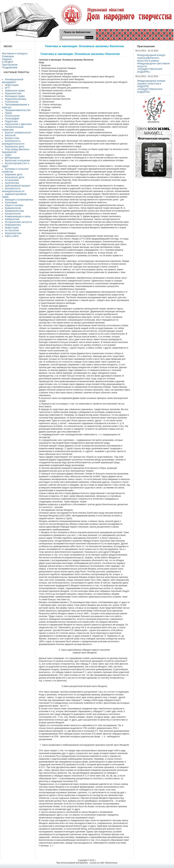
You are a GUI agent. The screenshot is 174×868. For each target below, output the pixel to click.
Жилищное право (15, 96)
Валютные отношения (17, 160)
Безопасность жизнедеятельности (13, 142)
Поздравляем (10, 67)
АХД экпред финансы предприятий (16, 151)
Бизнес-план (12, 138)
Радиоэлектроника (15, 99)
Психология (12, 102)
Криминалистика (14, 211)
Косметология (13, 214)
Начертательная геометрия (13, 128)
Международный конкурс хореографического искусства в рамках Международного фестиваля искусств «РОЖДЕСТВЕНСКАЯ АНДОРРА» (153, 63)
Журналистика (13, 93)
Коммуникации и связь (18, 216)
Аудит (8, 155)
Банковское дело (15, 146)
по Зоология (12, 230)
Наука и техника (14, 205)
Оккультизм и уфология (18, 124)
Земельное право (15, 91)
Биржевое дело (14, 174)
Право (8, 113)
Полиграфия (12, 119)
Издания (7, 59)
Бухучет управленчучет (18, 132)
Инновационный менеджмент (13, 81)
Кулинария (11, 202)
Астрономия (12, 180)
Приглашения (10, 65)
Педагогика (11, 121)
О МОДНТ (8, 62)
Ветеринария (12, 158)
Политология (12, 116)
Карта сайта (12, 236)
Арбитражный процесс (18, 186)
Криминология (13, 208)
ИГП (7, 88)
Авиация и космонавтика (19, 200)
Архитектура (12, 183)
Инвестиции (12, 85)
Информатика (13, 225)
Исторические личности (18, 222)
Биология (10, 135)
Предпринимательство (18, 110)
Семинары (8, 56)
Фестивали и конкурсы (15, 53)
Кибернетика (12, 219)
